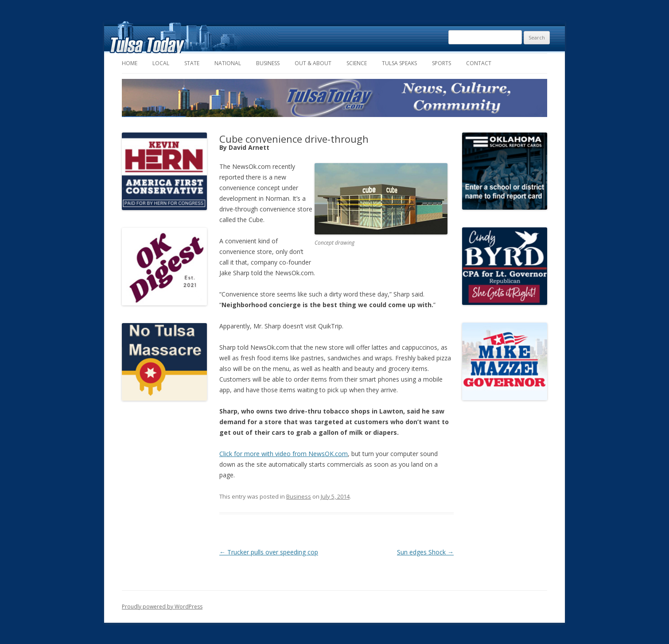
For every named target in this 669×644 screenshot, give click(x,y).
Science (357, 63)
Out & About (313, 63)
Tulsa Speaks (399, 63)
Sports (441, 63)
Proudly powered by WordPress (162, 607)
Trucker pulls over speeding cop (269, 552)
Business (268, 63)
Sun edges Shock (425, 552)
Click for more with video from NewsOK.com (284, 454)
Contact (479, 63)
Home (130, 63)
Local (161, 63)
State (192, 63)
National (228, 63)
